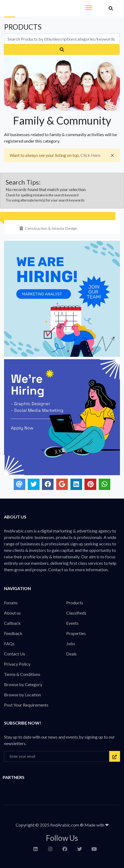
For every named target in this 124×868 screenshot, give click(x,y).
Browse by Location (22, 695)
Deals (71, 654)
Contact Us (15, 654)
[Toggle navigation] (89, 8)
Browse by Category (23, 684)
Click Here (90, 155)
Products (75, 603)
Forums (11, 603)
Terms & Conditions (22, 674)
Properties (76, 633)
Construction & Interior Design (48, 228)
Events (72, 623)
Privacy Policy (17, 664)
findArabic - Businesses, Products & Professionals (40, 8)
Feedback (13, 633)
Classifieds (76, 613)
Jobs (71, 643)
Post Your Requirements (26, 705)
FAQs (9, 643)
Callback (12, 623)
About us (12, 613)
